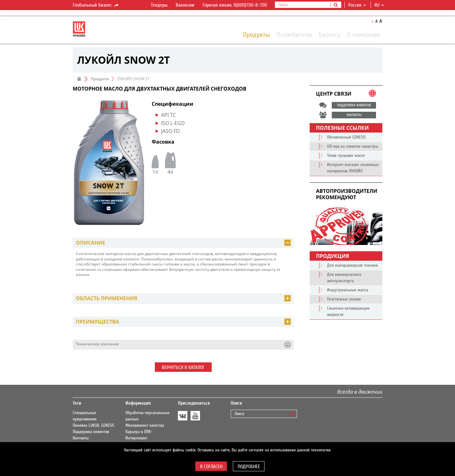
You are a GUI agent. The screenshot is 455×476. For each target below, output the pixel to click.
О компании (363, 34)
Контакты (81, 438)
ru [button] (379, 5)
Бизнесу (330, 34)
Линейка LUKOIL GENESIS (94, 425)
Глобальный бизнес (96, 5)
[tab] (183, 243)
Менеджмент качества (145, 425)
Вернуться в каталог (183, 367)
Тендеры (159, 5)
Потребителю (294, 34)
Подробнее (249, 467)
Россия (357, 5)
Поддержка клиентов (91, 432)
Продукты (256, 34)
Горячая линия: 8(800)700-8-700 (235, 5)
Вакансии (185, 5)
